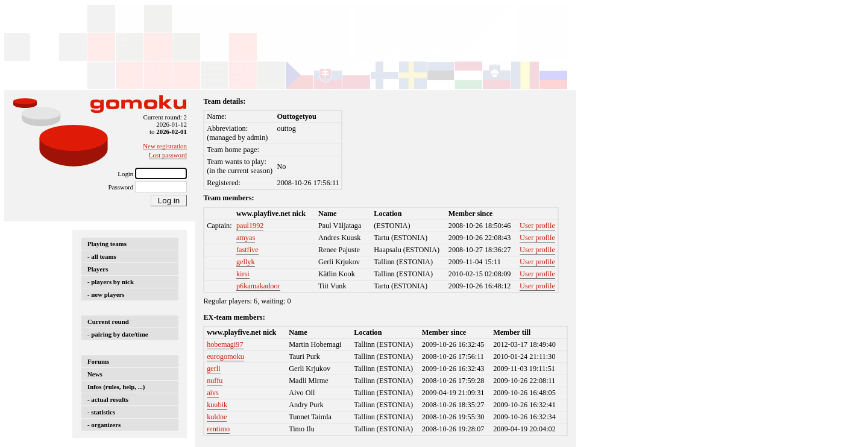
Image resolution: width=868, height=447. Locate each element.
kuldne (217, 417)
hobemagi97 (225, 344)
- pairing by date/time (118, 334)
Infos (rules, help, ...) (116, 387)
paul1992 (250, 226)
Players (98, 269)
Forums (98, 361)
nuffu (215, 381)
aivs (213, 393)
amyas (246, 238)
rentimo (218, 429)
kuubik (217, 405)
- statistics (101, 412)
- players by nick (111, 282)
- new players (106, 294)
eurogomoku (225, 357)
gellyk (246, 262)
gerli (213, 369)
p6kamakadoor (258, 286)
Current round (108, 322)
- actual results (108, 399)
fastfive (247, 250)
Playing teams (107, 244)
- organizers (104, 425)
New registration (165, 146)
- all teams (102, 256)
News (95, 374)
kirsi (243, 274)
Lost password (168, 155)
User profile (537, 226)
